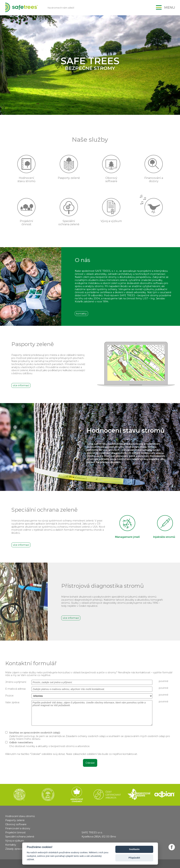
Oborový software (16, 824)
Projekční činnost (15, 832)
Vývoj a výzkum (15, 841)
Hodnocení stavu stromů (20, 816)
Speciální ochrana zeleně (20, 837)
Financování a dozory (18, 828)
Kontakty (11, 845)
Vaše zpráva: (12, 702)
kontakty (81, 314)
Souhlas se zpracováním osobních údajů (35, 733)
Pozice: (10, 696)
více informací (21, 385)
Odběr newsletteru (21, 742)
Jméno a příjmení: (16, 682)
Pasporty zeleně (15, 820)
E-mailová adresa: (16, 689)
